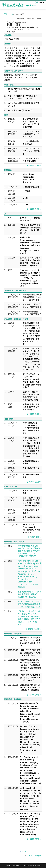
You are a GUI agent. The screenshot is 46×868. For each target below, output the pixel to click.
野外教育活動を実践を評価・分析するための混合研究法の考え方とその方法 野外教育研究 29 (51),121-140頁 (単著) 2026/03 (29, 551)
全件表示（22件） (34, 482)
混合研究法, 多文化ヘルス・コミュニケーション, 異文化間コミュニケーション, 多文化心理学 (22, 77)
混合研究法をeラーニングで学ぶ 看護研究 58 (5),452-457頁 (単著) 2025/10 (29, 594)
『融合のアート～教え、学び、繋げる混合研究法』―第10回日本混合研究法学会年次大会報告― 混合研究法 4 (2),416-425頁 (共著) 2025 (29, 618)
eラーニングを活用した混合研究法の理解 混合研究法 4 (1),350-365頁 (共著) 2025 (29, 604)
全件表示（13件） (34, 165)
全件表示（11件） (34, 414)
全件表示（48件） (34, 839)
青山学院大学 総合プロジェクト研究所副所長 (32, 306)
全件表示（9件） (35, 537)
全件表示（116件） (34, 629)
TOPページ (8, 14)
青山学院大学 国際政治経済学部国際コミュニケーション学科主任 (32, 297)
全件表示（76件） (34, 695)
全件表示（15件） (34, 209)
